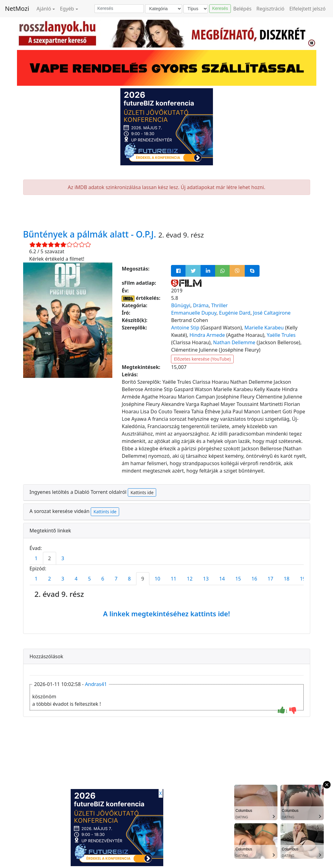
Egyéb (67, 9)
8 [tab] (129, 579)
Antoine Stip (185, 328)
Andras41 (96, 684)
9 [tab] (143, 579)
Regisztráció (271, 9)
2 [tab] (50, 558)
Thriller (219, 305)
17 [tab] (270, 579)
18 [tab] (286, 579)
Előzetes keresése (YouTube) (202, 359)
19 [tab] (303, 579)
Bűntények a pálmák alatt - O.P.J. (91, 234)
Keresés (220, 8)
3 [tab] (63, 558)
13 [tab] (206, 579)
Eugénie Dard (235, 313)
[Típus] (196, 9)
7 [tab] (116, 579)
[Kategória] (164, 9)
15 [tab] (238, 579)
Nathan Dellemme (234, 342)
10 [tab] (157, 579)
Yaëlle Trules (281, 335)
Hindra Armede (207, 335)
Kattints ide (142, 492)
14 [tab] (222, 579)
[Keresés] (119, 9)
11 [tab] (173, 579)
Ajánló (44, 9)
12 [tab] (190, 579)
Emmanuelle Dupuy (194, 313)
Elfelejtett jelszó (308, 9)
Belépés (242, 9)
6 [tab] (103, 579)
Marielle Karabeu (264, 328)
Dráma (201, 305)
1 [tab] (36, 558)
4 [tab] (76, 579)
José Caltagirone (272, 313)
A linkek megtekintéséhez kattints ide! (166, 614)
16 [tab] (254, 579)
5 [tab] (89, 579)
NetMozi (17, 8)
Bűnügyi (181, 305)
